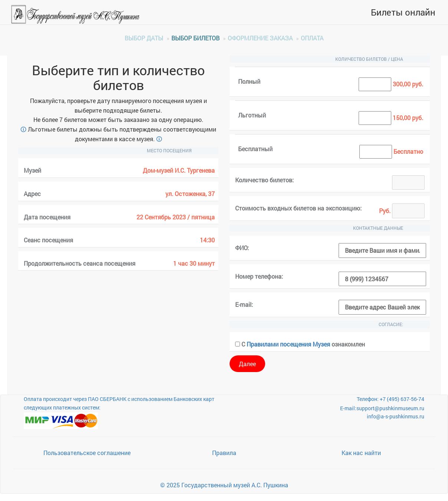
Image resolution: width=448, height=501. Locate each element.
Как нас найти (361, 453)
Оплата (312, 38)
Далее (247, 364)
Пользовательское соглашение (87, 453)
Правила (224, 453)
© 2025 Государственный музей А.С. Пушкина (224, 485)
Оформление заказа (260, 38)
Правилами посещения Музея (288, 344)
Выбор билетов (195, 38)
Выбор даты (144, 38)
